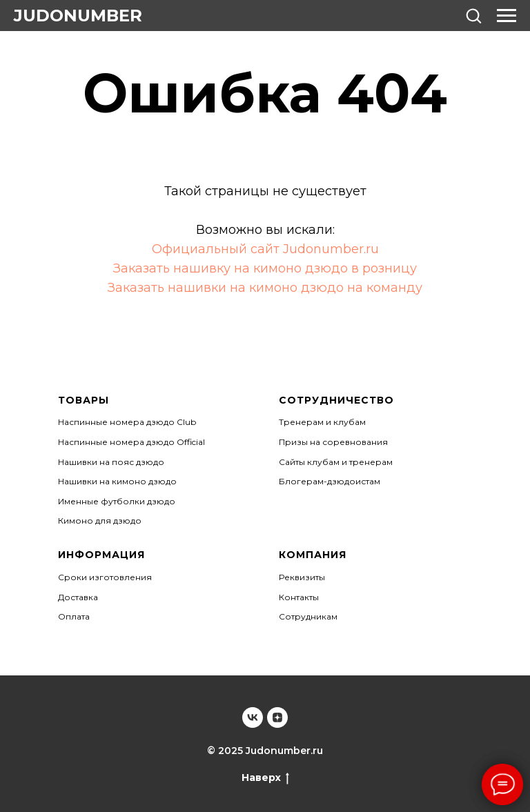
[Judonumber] (253, 717)
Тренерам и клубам (322, 422)
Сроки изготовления (105, 577)
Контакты (299, 597)
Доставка (78, 597)
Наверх (265, 778)
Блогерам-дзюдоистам (330, 481)
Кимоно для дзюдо (100, 521)
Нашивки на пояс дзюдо (111, 462)
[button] (473, 15)
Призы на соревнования (333, 442)
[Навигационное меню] (507, 16)
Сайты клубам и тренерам (336, 462)
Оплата (74, 616)
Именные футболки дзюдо (117, 501)
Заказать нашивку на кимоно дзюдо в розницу (265, 268)
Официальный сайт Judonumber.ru (265, 249)
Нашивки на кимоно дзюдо (117, 481)
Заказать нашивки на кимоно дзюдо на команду (265, 288)
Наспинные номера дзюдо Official (131, 442)
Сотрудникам (308, 616)
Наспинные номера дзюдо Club (127, 422)
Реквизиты (302, 577)
